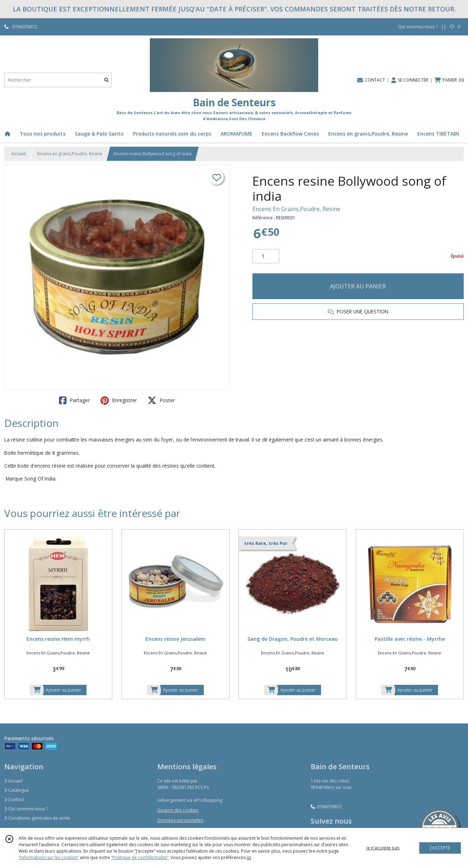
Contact (14, 799)
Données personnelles (180, 820)
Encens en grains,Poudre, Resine (70, 154)
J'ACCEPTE (440, 848)
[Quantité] (266, 256)
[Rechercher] (107, 80)
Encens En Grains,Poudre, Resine (296, 209)
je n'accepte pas (383, 848)
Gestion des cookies (178, 810)
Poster (161, 400)
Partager (74, 400)
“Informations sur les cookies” (49, 857)
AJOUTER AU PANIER (358, 286)
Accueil (19, 154)
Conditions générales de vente (37, 818)
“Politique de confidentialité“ (140, 857)
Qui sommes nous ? (26, 809)
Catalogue (17, 790)
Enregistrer (119, 400)
